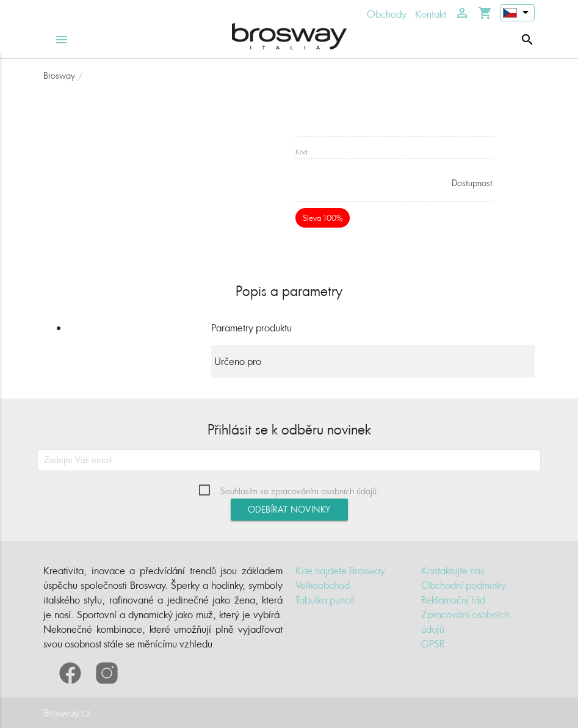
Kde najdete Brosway (340, 571)
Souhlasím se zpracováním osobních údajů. (300, 491)
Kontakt (431, 14)
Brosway (59, 75)
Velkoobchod (323, 585)
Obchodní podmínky (464, 585)
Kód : (303, 152)
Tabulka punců (325, 600)
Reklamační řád (453, 600)
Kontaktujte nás (453, 571)
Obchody (387, 14)
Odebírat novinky (289, 509)
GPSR (433, 644)
